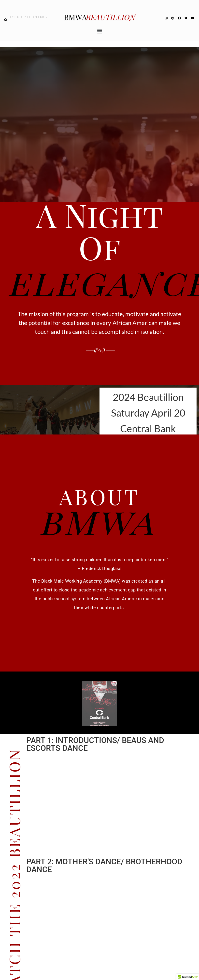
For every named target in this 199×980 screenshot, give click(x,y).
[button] (99, 31)
